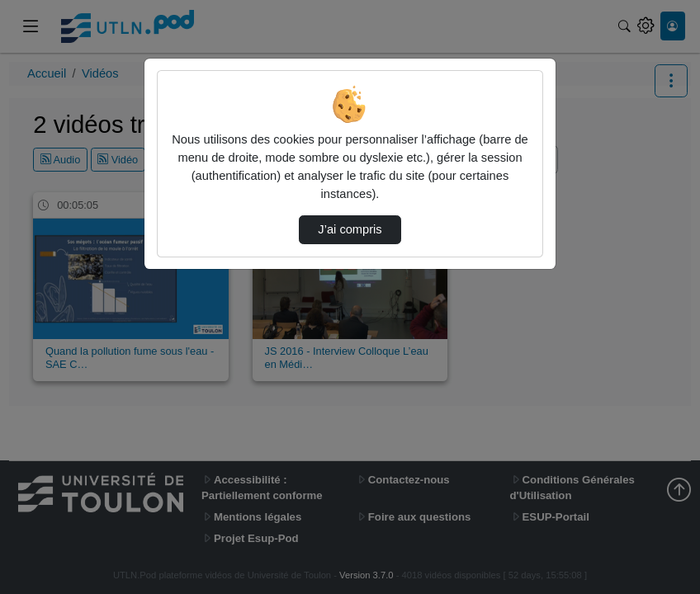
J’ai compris (350, 229)
